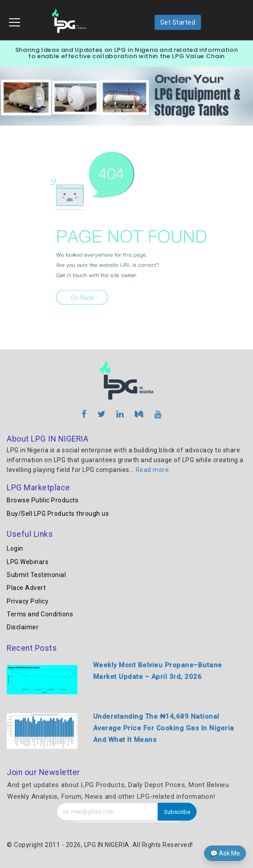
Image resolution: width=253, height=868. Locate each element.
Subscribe (177, 812)
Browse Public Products (43, 500)
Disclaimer (23, 627)
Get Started (178, 22)
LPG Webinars (28, 562)
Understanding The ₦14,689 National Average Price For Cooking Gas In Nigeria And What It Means (164, 728)
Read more (152, 470)
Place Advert (26, 588)
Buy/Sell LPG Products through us (58, 514)
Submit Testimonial (36, 575)
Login (15, 548)
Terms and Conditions (40, 614)
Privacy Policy (28, 601)
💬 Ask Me (225, 853)
